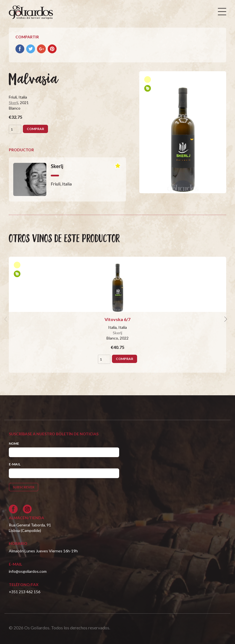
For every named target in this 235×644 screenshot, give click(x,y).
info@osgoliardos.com (28, 571)
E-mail (15, 464)
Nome (14, 443)
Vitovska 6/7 (117, 319)
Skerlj (14, 103)
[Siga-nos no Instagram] (27, 509)
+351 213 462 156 (25, 592)
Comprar (35, 129)
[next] (225, 319)
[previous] (7, 319)
